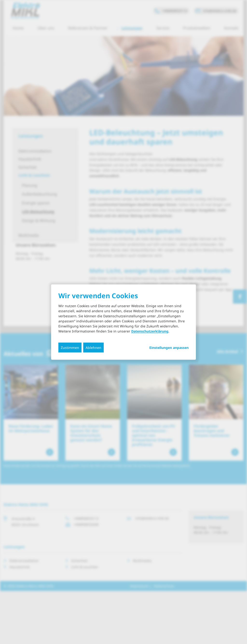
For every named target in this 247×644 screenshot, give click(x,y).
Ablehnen (93, 348)
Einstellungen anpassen (169, 348)
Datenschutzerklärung (150, 331)
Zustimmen (70, 348)
